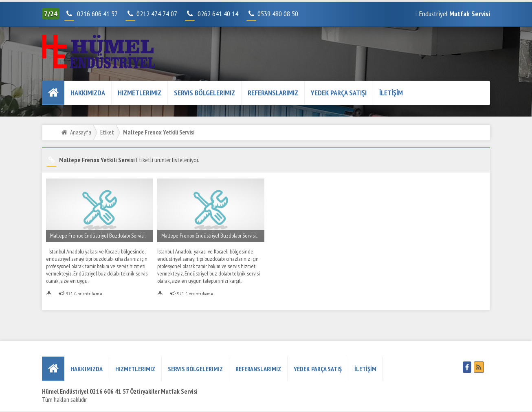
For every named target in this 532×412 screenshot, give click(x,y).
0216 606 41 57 (96, 14)
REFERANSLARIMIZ (273, 93)
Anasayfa (81, 132)
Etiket (107, 132)
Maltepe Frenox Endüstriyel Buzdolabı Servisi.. (98, 236)
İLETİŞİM (391, 93)
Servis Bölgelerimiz (204, 93)
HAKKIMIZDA (88, 93)
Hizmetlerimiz (140, 93)
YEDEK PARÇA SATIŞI (339, 93)
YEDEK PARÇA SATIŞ (318, 369)
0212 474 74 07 (152, 14)
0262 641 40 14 (221, 14)
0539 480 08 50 (273, 14)
